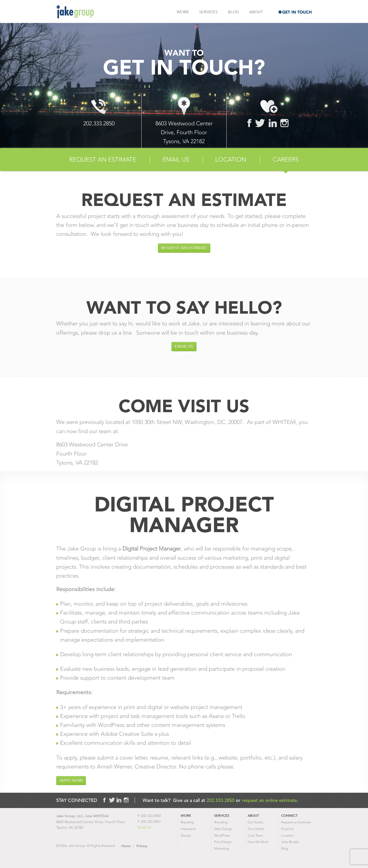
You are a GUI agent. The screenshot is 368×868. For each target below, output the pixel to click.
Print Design (223, 842)
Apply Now (71, 780)
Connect (289, 816)
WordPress (222, 835)
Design (186, 835)
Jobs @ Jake (290, 842)
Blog (233, 12)
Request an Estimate (103, 160)
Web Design (223, 829)
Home (126, 846)
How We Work (258, 842)
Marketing (222, 848)
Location (231, 160)
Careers (286, 160)
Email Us (176, 160)
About (256, 12)
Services (208, 12)
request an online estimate (269, 800)
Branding (187, 822)
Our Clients (256, 829)
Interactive (188, 829)
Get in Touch (297, 12)
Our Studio (256, 822)
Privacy (142, 846)
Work (183, 12)
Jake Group (75, 12)
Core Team (255, 835)
